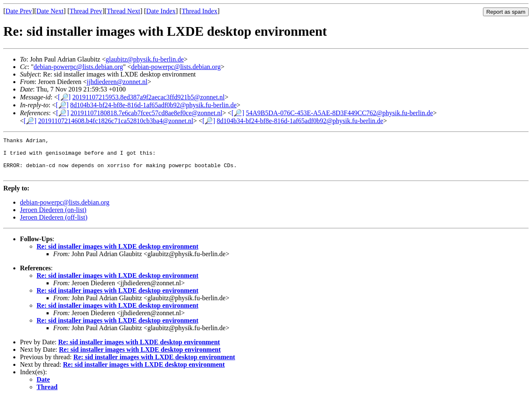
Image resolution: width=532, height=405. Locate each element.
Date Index (161, 11)
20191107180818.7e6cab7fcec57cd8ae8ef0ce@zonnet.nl (147, 113)
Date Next (50, 11)
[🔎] (64, 97)
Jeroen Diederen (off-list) (54, 225)
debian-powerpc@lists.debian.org (78, 67)
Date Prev (19, 11)
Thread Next (123, 11)
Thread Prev (86, 11)
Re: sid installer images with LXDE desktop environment (117, 254)
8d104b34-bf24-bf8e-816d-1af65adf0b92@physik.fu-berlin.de (153, 105)
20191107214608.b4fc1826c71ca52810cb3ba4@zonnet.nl (116, 121)
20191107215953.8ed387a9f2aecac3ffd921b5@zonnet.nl (149, 97)
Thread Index (199, 11)
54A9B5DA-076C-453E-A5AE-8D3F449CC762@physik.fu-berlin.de (340, 113)
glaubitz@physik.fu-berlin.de (145, 59)
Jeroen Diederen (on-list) (53, 217)
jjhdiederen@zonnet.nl (117, 82)
